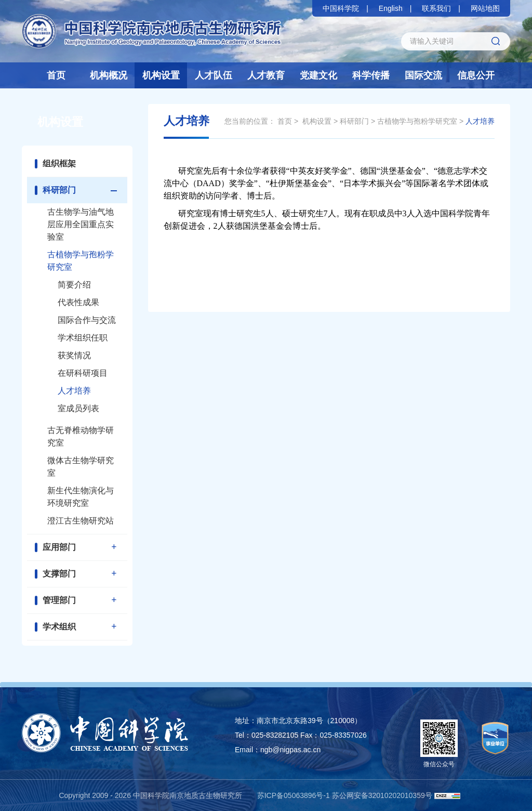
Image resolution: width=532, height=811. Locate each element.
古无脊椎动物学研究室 (81, 436)
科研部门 (59, 190)
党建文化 (318, 75)
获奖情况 (74, 355)
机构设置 (161, 75)
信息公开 (476, 75)
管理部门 (59, 600)
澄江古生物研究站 (81, 521)
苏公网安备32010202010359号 (382, 795)
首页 (56, 75)
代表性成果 (78, 302)
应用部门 (59, 547)
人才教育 (266, 75)
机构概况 (109, 75)
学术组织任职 (83, 338)
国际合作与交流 (87, 320)
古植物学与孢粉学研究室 (81, 261)
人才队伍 (214, 75)
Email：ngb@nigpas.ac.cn (278, 750)
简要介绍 (74, 285)
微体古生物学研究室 (81, 467)
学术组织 (59, 627)
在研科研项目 (83, 373)
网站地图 (485, 8)
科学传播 (371, 75)
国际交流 (423, 75)
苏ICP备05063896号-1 (294, 795)
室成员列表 (78, 408)
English (391, 8)
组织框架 (59, 163)
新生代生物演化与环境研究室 (81, 497)
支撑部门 (59, 574)
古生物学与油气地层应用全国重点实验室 (81, 224)
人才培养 (74, 391)
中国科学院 (341, 8)
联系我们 (436, 8)
